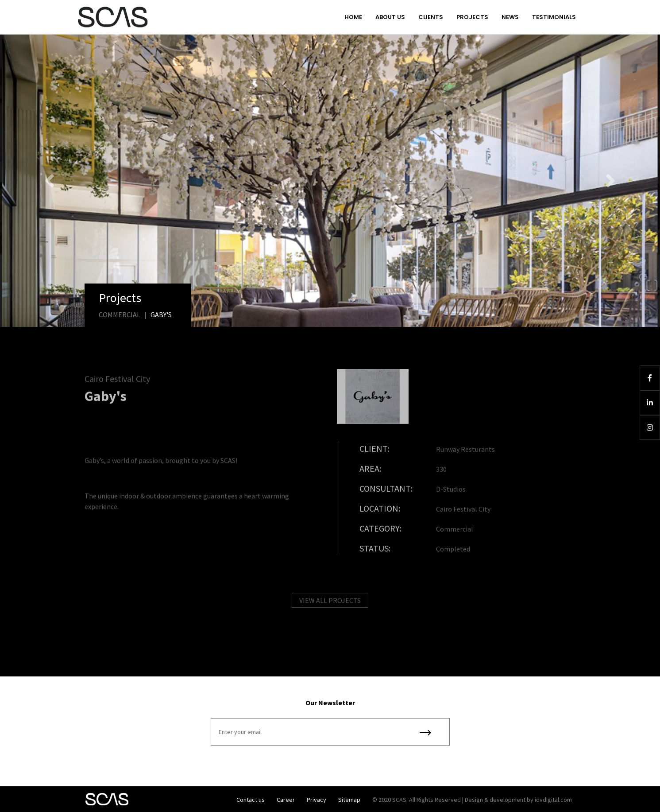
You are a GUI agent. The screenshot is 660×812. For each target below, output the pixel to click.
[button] (50, 181)
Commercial (120, 315)
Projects (472, 17)
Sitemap (349, 800)
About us (390, 17)
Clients (431, 17)
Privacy (316, 800)
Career (286, 800)
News (510, 17)
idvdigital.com (553, 800)
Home (353, 17)
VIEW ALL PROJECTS (330, 605)
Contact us (251, 800)
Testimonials (554, 17)
